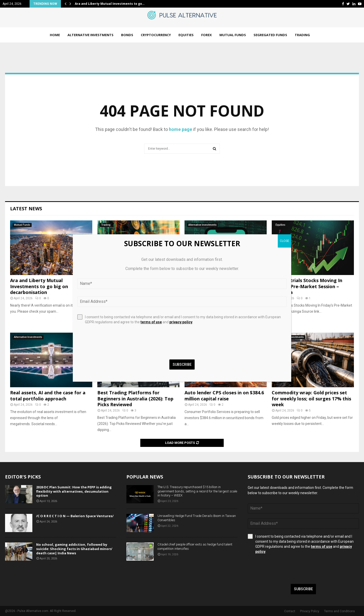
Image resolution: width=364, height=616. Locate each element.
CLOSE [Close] (285, 241)
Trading (302, 35)
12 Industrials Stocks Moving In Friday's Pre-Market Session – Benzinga (307, 286)
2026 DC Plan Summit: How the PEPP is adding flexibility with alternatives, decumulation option (74, 491)
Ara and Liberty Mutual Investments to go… (110, 4)
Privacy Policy (310, 611)
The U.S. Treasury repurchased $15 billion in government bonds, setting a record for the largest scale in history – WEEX (197, 491)
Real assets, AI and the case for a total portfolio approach (48, 395)
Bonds (127, 35)
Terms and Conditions (339, 611)
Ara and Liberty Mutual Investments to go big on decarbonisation (39, 286)
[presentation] (286, 569)
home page (180, 129)
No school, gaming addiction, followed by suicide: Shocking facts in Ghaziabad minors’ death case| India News (74, 549)
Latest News (26, 209)
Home (55, 35)
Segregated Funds (270, 35)
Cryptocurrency (156, 35)
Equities (186, 35)
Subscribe (303, 589)
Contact (290, 611)
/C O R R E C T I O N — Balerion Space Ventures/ (75, 516)
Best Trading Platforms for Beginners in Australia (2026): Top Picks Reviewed (135, 398)
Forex (207, 35)
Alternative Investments (90, 35)
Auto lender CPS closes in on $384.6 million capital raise (224, 395)
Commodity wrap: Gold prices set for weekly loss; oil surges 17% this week (311, 398)
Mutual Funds (233, 35)
